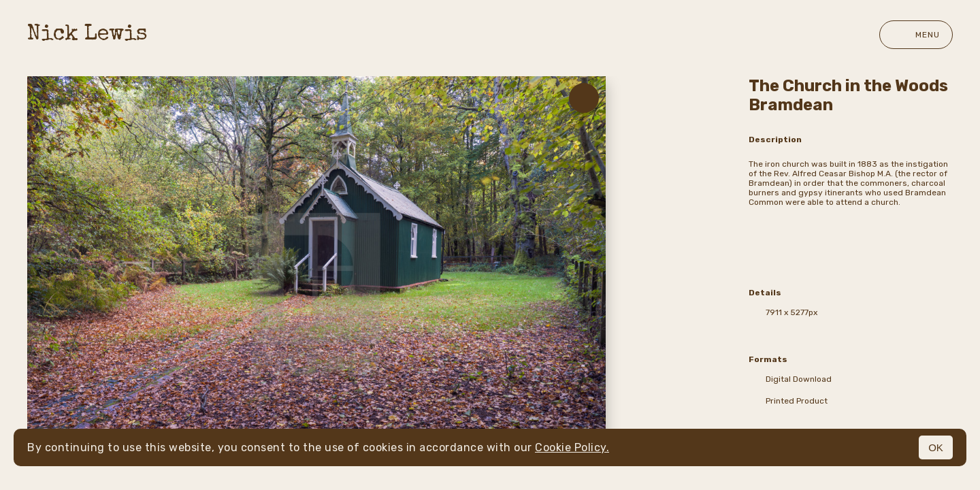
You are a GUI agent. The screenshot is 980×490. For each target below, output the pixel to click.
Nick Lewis (87, 35)
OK (936, 447)
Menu (916, 35)
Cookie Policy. (572, 447)
